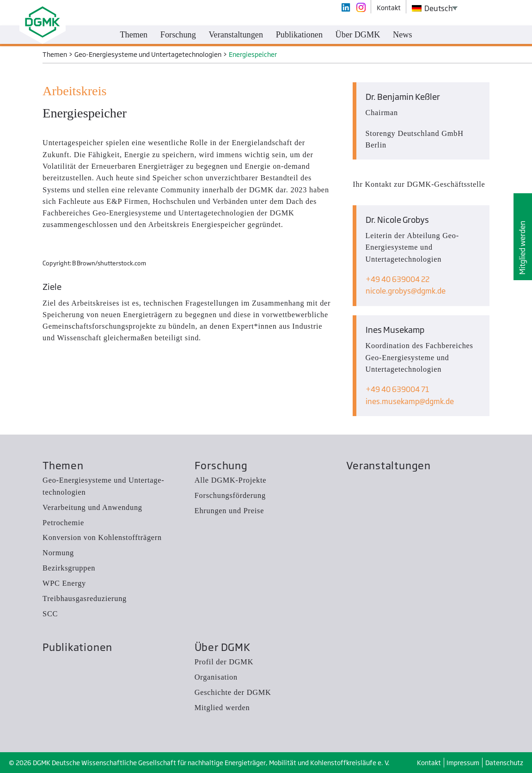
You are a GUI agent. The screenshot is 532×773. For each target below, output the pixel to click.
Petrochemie (63, 523)
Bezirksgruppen (69, 568)
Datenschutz (504, 763)
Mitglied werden (522, 248)
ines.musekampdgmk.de (410, 401)
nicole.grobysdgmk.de (406, 291)
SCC (50, 614)
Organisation (216, 677)
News (403, 35)
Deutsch (433, 8)
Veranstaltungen (388, 465)
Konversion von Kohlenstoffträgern (102, 537)
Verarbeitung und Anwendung (92, 507)
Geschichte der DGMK (233, 692)
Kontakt (429, 763)
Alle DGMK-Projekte (231, 480)
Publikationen (77, 647)
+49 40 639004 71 (397, 389)
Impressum (463, 763)
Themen (63, 465)
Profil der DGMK (224, 662)
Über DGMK (223, 647)
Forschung (221, 465)
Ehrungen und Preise (229, 511)
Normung (58, 553)
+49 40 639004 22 (397, 279)
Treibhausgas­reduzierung (85, 598)
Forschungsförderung (230, 495)
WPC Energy (64, 583)
